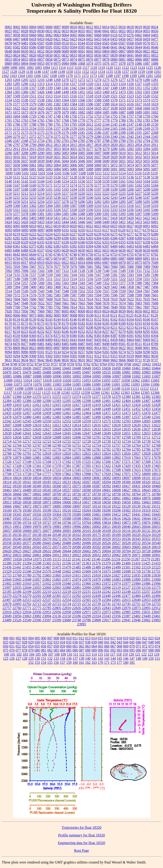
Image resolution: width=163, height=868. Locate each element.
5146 (57, 181)
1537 (33, 100)
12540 (146, 417)
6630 (81, 250)
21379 (106, 563)
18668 (17, 494)
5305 (57, 206)
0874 (73, 59)
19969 (27, 527)
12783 (116, 449)
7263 (65, 283)
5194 (73, 189)
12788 (7, 454)
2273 (41, 137)
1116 (78, 68)
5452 (130, 222)
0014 (106, 27)
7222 (122, 279)
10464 (156, 368)
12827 (136, 454)
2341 (122, 137)
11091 (116, 384)
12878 (7, 458)
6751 (98, 254)
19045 (116, 502)
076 (12, 650)
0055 (147, 31)
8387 (114, 336)
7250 (138, 279)
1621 (8, 108)
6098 (49, 230)
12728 (86, 441)
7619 (114, 299)
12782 (106, 449)
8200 (33, 328)
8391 (130, 336)
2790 (122, 141)
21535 (17, 571)
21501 (126, 567)
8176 (49, 324)
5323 (33, 210)
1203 (8, 80)
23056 (17, 616)
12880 (27, 458)
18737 (86, 494)
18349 (37, 486)
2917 (49, 149)
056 (44, 646)
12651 (126, 433)
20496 (86, 543)
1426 (41, 92)
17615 (136, 470)
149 (145, 658)
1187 (101, 76)
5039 (41, 161)
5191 (49, 189)
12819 (57, 454)
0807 (122, 51)
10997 (116, 376)
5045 (73, 161)
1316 (65, 84)
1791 (57, 124)
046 (138, 642)
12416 (67, 405)
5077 (155, 165)
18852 (106, 498)
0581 (8, 47)
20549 (17, 547)
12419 (96, 405)
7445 (114, 287)
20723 (136, 551)
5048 (98, 161)
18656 (7, 494)
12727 (77, 441)
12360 (95, 393)
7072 (41, 267)
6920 (49, 263)
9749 (14, 364)
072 (145, 646)
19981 (57, 527)
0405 (155, 35)
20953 (106, 555)
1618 (147, 104)
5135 (122, 177)
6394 (90, 246)
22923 (17, 612)
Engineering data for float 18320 (82, 843)
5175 (81, 185)
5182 (138, 185)
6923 (73, 263)
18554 (57, 490)
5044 (65, 161)
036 (75, 642)
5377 (16, 214)
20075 (37, 531)
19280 (96, 510)
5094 (138, 169)
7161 (65, 275)
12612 (57, 425)
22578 (96, 600)
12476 (146, 413)
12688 (57, 437)
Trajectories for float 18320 (81, 827)
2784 (73, 141)
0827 (25, 55)
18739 (96, 494)
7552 (81, 291)
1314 (49, 84)
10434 (7, 368)
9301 (41, 356)
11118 (17, 393)
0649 (16, 51)
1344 (81, 88)
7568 (155, 291)
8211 (114, 328)
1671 (8, 112)
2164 (106, 129)
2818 (98, 145)
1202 (158, 76)
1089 (6, 68)
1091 (22, 68)
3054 (65, 149)
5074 (130, 165)
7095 (17, 271)
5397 (138, 214)
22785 (47, 608)
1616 (130, 104)
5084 (57, 169)
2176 (49, 133)
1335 (16, 88)
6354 (114, 242)
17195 (77, 462)
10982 (136, 372)
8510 (130, 344)
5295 (147, 202)
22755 (156, 604)
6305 (106, 238)
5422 (147, 218)
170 (100, 663)
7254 (16, 283)
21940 (67, 584)
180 (126, 663)
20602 (116, 547)
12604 (136, 421)
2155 (41, 129)
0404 (147, 35)
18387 (96, 486)
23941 (126, 620)
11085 (77, 384)
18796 (17, 498)
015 (100, 638)
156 (56, 663)
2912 (8, 149)
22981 (116, 612)
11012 (18, 380)
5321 (16, 210)
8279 (122, 332)
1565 (73, 100)
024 (157, 638)
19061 (136, 502)
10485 (37, 372)
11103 (68, 389)
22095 (96, 588)
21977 (126, 584)
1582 (57, 104)
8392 (138, 336)
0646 (155, 47)
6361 (16, 246)
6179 (146, 230)
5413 (73, 218)
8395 (8, 340)
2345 (155, 137)
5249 (8, 202)
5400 (8, 218)
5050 (114, 161)
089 (94, 650)
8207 (81, 328)
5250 (16, 202)
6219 (16, 234)
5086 (73, 169)
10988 (37, 376)
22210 (47, 592)
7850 (122, 307)
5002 (57, 153)
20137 (27, 535)
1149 (62, 72)
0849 (138, 55)
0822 (155, 51)
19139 (136, 506)
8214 (138, 328)
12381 (136, 397)
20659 (77, 551)
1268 (57, 80)
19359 (47, 514)
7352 (106, 283)
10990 (57, 376)
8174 (33, 324)
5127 (65, 177)
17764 (37, 474)
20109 (107, 531)
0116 (114, 35)
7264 (73, 283)
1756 (122, 116)
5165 (155, 181)
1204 (16, 80)
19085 (57, 506)
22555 (77, 600)
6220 (25, 234)
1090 (14, 68)
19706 (17, 523)
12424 (136, 405)
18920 (17, 502)
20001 (86, 527)
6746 (57, 254)
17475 (17, 470)
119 (125, 654)
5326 (57, 210)
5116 (138, 173)
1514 (57, 96)
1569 (106, 100)
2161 (81, 129)
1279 (138, 80)
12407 (146, 401)
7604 (16, 299)
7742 (33, 307)
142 (100, 658)
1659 (122, 108)
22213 (57, 592)
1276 (114, 80)
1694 (16, 116)
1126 (157, 68)
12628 (57, 429)
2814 (65, 145)
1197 (117, 76)
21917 (37, 584)
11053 (86, 380)
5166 (8, 185)
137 (75, 658)
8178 (57, 324)
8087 (65, 315)
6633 (106, 250)
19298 (116, 510)
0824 (16, 55)
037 (81, 642)
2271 (25, 137)
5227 (138, 194)
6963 (98, 263)
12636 (136, 429)
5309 (90, 206)
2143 (98, 124)
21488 (86, 567)
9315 (114, 356)
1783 (147, 120)
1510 (25, 96)
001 (12, 638)
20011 (106, 527)
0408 (25, 39)
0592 (57, 47)
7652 (41, 303)
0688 (57, 51)
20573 (57, 547)
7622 (130, 299)
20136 (17, 535)
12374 (77, 397)
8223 (25, 332)
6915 (8, 263)
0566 (114, 43)
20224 (146, 535)
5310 (98, 206)
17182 (67, 462)
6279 (147, 234)
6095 (25, 230)
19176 (17, 510)
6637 (130, 250)
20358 (7, 543)
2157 (57, 129)
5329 (81, 210)
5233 (33, 198)
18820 (47, 498)
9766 (119, 364)
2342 (130, 137)
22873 (136, 608)
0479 (16, 43)
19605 (96, 519)
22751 (136, 604)
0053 (130, 31)
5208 (147, 189)
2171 (8, 133)
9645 (49, 360)
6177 (138, 230)
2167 (130, 129)
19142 (146, 506)
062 (81, 646)
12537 (136, 417)
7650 (33, 303)
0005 (41, 27)
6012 (49, 226)
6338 (65, 242)
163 (94, 663)
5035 (8, 161)
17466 (7, 470)
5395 (122, 214)
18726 (77, 494)
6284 (33, 238)
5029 (114, 157)
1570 (114, 100)
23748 (77, 620)
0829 (41, 55)
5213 (33, 194)
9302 (49, 356)
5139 (155, 177)
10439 (47, 368)
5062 (41, 165)
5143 (33, 181)
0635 (98, 47)
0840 (122, 55)
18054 (57, 478)
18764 (136, 494)
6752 (106, 254)
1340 (57, 88)
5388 (81, 214)
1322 (106, 84)
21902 (7, 584)
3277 (90, 149)
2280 (98, 137)
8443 (73, 340)
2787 (98, 141)
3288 (25, 153)
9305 (73, 356)
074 (157, 646)
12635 (126, 429)
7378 (130, 283)
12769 (7, 449)
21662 (67, 571)
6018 (57, 226)
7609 (49, 299)
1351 (138, 88)
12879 (17, 458)
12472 (116, 413)
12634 (116, 429)
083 (56, 650)
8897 (57, 348)
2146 (122, 124)
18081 (96, 478)
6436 (138, 246)
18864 (136, 498)
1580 (41, 104)
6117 (106, 230)
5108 (82, 173)
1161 (157, 72)
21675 (106, 571)
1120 (109, 68)
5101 (25, 173)
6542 (49, 250)
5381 (41, 214)
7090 (155, 267)
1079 (130, 64)
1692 (155, 112)
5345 (147, 210)
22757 (7, 608)
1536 (25, 100)
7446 (122, 287)
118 (119, 654)
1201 (149, 76)
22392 (77, 596)
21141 (76, 559)
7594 (98, 295)
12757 (116, 445)
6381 (41, 246)
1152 (85, 72)
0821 (147, 51)
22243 (116, 592)
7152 (146, 271)
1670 (155, 108)
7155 (16, 275)
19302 (126, 510)
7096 (25, 271)
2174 (33, 133)
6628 (65, 250)
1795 (73, 124)
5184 (155, 185)
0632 (90, 47)
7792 (57, 307)
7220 (106, 279)
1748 (57, 116)
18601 (106, 490)
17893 (77, 474)
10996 (107, 376)
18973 (47, 502)
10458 (116, 368)
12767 (146, 445)
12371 (47, 397)
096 (138, 650)
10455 (96, 368)
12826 (126, 454)
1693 (8, 116)
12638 (156, 429)
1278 (130, 80)
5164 (147, 181)
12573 (96, 421)
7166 (90, 275)
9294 (16, 356)
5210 (8, 194)
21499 (116, 567)
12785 (136, 449)
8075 (33, 315)
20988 (146, 555)
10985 (7, 376)
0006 (49, 27)
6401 (122, 246)
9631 (8, 360)
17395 (86, 466)
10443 (67, 368)
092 (113, 650)
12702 (106, 437)
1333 (155, 84)
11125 (46, 393)
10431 (147, 364)
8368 (25, 336)
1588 (106, 104)
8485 (65, 344)
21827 (116, 575)
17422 (106, 466)
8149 (81, 319)
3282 (130, 149)
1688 (130, 112)
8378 (65, 336)
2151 (8, 129)
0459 (147, 39)
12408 (156, 401)
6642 (16, 254)
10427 (137, 364)
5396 (130, 214)
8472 (155, 340)
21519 (146, 567)
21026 (17, 559)
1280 (147, 80)
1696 (25, 116)
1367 (33, 92)
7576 (33, 295)
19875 (136, 523)
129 (31, 658)
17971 (126, 474)
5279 (73, 202)
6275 (114, 234)
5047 (90, 161)
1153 (93, 72)
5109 (90, 173)
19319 (146, 510)
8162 (114, 319)
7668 (98, 303)
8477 (25, 344)
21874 (77, 579)
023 (151, 638)
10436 (27, 368)
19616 (116, 519)
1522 (122, 96)
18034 (37, 478)
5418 (114, 218)
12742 (7, 445)
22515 (27, 600)
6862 (33, 259)
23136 (57, 616)
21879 (96, 579)
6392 (73, 246)
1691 (147, 112)
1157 (125, 72)
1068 (81, 64)
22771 (27, 608)
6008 (25, 226)
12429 (7, 409)
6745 (49, 254)
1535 (16, 100)
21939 (57, 584)
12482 (47, 417)
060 (69, 646)
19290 (106, 510)
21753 (7, 575)
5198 (106, 189)
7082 (98, 267)
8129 (154, 315)
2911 (155, 145)
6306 (114, 238)
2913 (16, 149)
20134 (156, 531)
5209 (155, 189)
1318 (81, 84)
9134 (57, 352)
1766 (49, 120)
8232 (41, 332)
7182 (122, 275)
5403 (33, 218)
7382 (147, 283)
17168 (47, 462)
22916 (7, 612)
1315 (57, 84)
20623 (17, 551)
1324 (122, 84)
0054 (138, 31)
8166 (147, 319)
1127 (6, 72)
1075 (98, 64)
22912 (156, 608)
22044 (27, 588)
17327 (7, 466)
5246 (138, 198)
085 (69, 650)
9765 (111, 364)
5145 (49, 181)
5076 (147, 165)
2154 (33, 129)
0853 (8, 59)
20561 (27, 547)
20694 (106, 551)
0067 (90, 35)
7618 (106, 299)
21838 (146, 575)
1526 (147, 96)
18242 (77, 482)
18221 (57, 482)
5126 (57, 177)
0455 (114, 39)
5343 (138, 210)
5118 (146, 173)
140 (88, 658)
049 (157, 642)
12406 (136, 401)
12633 (106, 429)
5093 (130, 169)
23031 (146, 612)
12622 (156, 425)
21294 (27, 563)
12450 (116, 409)
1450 (73, 92)
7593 (90, 295)
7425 (90, 287)
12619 (126, 425)
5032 (138, 157)
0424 (81, 39)
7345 (90, 283)
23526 (17, 620)
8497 (98, 344)
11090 (106, 384)
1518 (90, 96)
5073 (122, 165)
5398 (147, 214)
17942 (116, 474)
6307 (122, 238)
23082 (37, 616)
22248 (126, 592)
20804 (156, 551)
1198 (125, 76)
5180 (122, 185)
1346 (98, 88)
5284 (114, 202)
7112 (65, 271)
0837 (106, 55)
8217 (8, 332)
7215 (81, 279)
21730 (146, 571)
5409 (41, 218)
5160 (114, 181)
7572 (16, 295)
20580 (77, 547)
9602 (147, 356)
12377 (96, 397)
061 (75, 646)
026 (12, 642)
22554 (67, 600)
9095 (16, 352)
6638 (138, 250)
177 (119, 663)
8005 (65, 311)
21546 (27, 571)
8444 (81, 340)
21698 (126, 571)
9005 (90, 348)
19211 (57, 510)
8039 (122, 311)
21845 (17, 579)
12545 (27, 421)
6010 (33, 226)
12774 (37, 449)
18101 (146, 478)
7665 (81, 303)
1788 (33, 124)
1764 (33, 120)
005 (37, 638)
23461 (156, 616)
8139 (33, 319)
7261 (49, 283)
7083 (106, 267)
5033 (147, 157)
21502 (136, 567)
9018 (114, 348)
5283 (106, 202)
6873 (49, 259)
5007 (98, 153)
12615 (86, 425)
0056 (155, 31)
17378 (57, 466)
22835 (96, 608)
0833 (73, 55)
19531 (37, 519)
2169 (147, 129)
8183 (90, 324)
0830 (49, 55)
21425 (146, 563)
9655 (81, 360)
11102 (58, 389)
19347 (27, 514)
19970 (37, 527)
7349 (98, 283)
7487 (147, 287)
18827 (77, 498)
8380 (73, 336)
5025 (81, 157)
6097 (41, 230)
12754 (96, 445)
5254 (41, 202)
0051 (114, 31)
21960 (86, 584)
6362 (25, 246)
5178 (106, 185)
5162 (130, 181)
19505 (17, 519)
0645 (147, 47)
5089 (98, 169)
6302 (81, 238)
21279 (146, 559)
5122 (25, 177)
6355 (122, 242)
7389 (8, 287)
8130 (8, 319)
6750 (90, 254)
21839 (156, 575)
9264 (98, 352)
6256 (106, 234)
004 (31, 638)
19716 (27, 523)
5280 (81, 202)
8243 (57, 332)
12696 (77, 437)
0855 (25, 59)
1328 (147, 84)
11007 (156, 376)
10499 (96, 372)
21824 (106, 575)
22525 (37, 600)
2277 (73, 137)
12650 (116, 433)
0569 (138, 43)
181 (132, 663)
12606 (156, 421)
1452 (90, 92)
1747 (49, 116)
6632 (98, 250)
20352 (146, 539)
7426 (98, 287)
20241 (7, 539)
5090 (106, 169)
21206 (106, 559)
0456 (122, 39)
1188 (109, 76)
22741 (106, 604)
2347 (16, 141)
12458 (37, 413)
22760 (17, 608)
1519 (98, 96)
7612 (73, 299)
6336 (49, 242)
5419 (122, 218)
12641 (27, 433)
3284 (147, 149)
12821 (77, 454)
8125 (130, 315)
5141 (16, 181)
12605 (146, 421)
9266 (114, 352)
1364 (8, 92)
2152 (16, 129)
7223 (130, 279)
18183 (47, 482)
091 (107, 650)
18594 (96, 490)
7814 (73, 307)
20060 (27, 531)
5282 (98, 202)
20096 (77, 531)
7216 (90, 279)
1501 (130, 92)
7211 (49, 279)
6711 (41, 254)
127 (18, 658)
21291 (17, 563)
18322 (7, 486)
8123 (122, 315)
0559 (90, 43)
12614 (77, 425)
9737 (155, 360)
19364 (57, 514)
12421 (116, 405)
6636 (122, 250)
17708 (7, 474)
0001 (8, 27)
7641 (155, 299)
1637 (106, 108)
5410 (49, 218)
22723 (57, 604)
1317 (73, 84)
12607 (7, 425)
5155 (73, 181)
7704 (25, 307)
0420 (49, 39)
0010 (73, 27)
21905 (17, 584)
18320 (146, 482)
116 (106, 654)
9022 (122, 348)
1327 (138, 84)
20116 (126, 531)
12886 (86, 458)
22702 (27, 604)
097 (145, 650)
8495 (90, 344)
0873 (65, 59)
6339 (73, 242)
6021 (81, 226)
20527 (116, 543)
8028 (114, 311)
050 (6, 646)
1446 (49, 92)
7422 (81, 287)
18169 (37, 482)
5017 (25, 157)
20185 (106, 535)
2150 (155, 124)
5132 (98, 177)
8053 (155, 311)
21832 (126, 575)
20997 (7, 559)
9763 (95, 364)
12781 (96, 449)
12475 (136, 413)
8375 (57, 336)
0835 (90, 55)
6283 (25, 238)
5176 (90, 185)
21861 (47, 579)
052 (18, 646)
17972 (136, 474)
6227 (73, 234)
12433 (37, 409)
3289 (33, 153)
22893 (146, 608)
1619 (155, 104)
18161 (27, 482)
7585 (57, 295)
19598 (77, 519)
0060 (33, 35)
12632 (96, 429)
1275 (106, 80)
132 (50, 658)
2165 (114, 129)
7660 (57, 303)
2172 (16, 133)
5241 (98, 198)
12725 (67, 441)
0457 (130, 39)
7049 (155, 263)
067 (113, 646)
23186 (77, 616)
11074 (28, 384)
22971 (86, 612)
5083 (49, 169)
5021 (57, 157)
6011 (41, 226)
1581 (49, 104)
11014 (28, 380)
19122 (116, 506)
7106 (49, 271)
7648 (25, 303)
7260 (41, 283)
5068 (90, 165)
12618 (116, 425)
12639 (7, 433)
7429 (106, 287)
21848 (27, 579)
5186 (8, 189)
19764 (86, 523)
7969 (41, 311)
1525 (138, 96)
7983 (49, 311)
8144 (57, 319)
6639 (147, 250)
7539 (33, 291)
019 (126, 638)
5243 (114, 198)
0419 (41, 39)
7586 (65, 295)
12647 (86, 433)
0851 (147, 55)
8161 (106, 319)
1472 (114, 92)
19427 (126, 514)
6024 (106, 226)
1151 (78, 72)
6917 (25, 263)
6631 (90, 250)
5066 (73, 165)
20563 (37, 547)
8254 (98, 332)
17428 (116, 466)
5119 (154, 173)
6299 (57, 238)
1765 (41, 120)
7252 (155, 279)
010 (69, 638)
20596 (106, 547)
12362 (115, 393)
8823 (33, 348)
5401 (16, 218)
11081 (47, 384)
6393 (81, 246)
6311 (155, 238)
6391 (65, 246)
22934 (27, 612)
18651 (156, 490)
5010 (122, 153)
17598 (116, 470)
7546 (49, 291)
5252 (33, 202)
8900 (81, 348)
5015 (8, 157)
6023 (98, 226)
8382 (90, 336)
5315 (122, 206)
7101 (33, 271)
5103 (42, 173)
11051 (77, 380)
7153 (154, 271)
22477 (126, 596)
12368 (17, 397)
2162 (90, 129)
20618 (146, 547)
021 (138, 638)
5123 (33, 177)
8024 (106, 311)
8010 (90, 311)
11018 (47, 380)
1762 (16, 120)
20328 (96, 539)
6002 (8, 226)
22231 (86, 592)
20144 (47, 535)
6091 (147, 226)
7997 (57, 311)
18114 (7, 482)
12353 (76, 393)
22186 (17, 592)
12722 (37, 441)
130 (37, 658)
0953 (41, 64)
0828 (33, 55)
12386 (27, 401)
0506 (33, 43)
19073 (37, 506)
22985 (126, 612)
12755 (106, 445)
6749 (81, 254)
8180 (73, 324)
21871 (67, 579)
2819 (106, 145)
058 (56, 646)
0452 (90, 39)
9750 (22, 364)
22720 (47, 604)
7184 (138, 275)
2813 (57, 145)
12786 (146, 449)
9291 (155, 352)
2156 (49, 129)
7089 (147, 267)
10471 (17, 372)
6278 (138, 234)
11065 (155, 380)
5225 (122, 194)
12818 (47, 454)
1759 (147, 116)
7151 (138, 271)
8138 (25, 319)
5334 (122, 210)
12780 (86, 449)
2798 (25, 145)
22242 (106, 592)
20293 (86, 539)
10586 (116, 372)
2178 (57, 133)
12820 (67, 454)
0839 (114, 55)
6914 (155, 259)
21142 (86, 559)
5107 (74, 173)
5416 (98, 218)
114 (94, 654)
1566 (81, 100)
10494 (67, 372)
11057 (116, 380)
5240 (90, 198)
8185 (106, 324)
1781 (130, 120)
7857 (130, 307)
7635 (147, 299)
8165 (138, 319)
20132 (146, 531)
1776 (90, 120)
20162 (77, 535)
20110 (116, 531)
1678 (57, 112)
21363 (86, 563)
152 (31, 663)
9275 (130, 352)
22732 (86, 604)
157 (63, 663)
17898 (86, 474)
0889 (8, 64)
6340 (81, 242)
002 (18, 638)
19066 (7, 506)
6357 (138, 242)
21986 (146, 584)
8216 (155, 328)
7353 (114, 283)
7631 (138, 299)
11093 (135, 384)
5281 (90, 202)
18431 (136, 486)
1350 (130, 88)
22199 (27, 592)
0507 (41, 43)
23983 (156, 620)
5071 (106, 165)
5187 (16, 189)
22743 (116, 604)
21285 (156, 559)
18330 (17, 486)
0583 (25, 47)
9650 (65, 360)
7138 (89, 271)
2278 (81, 137)
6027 (130, 226)
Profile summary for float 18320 (81, 835)
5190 (41, 189)
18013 (156, 474)
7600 (147, 295)
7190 (33, 279)
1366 (25, 92)
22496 (156, 596)
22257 (146, 592)
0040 (98, 31)
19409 (106, 514)
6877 (65, 259)
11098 (19, 389)
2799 (33, 145)
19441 (136, 514)
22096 (106, 588)
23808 (96, 620)
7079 (73, 267)
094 (126, 650)
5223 (106, 194)
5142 (25, 181)
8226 (33, 332)
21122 (66, 559)
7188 (16, 279)
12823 (96, 454)
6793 (8, 259)
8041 (130, 311)
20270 (47, 539)
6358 (147, 242)
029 (31, 642)
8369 (33, 336)
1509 (16, 96)
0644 (138, 47)
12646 (77, 433)
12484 (67, 417)
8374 (49, 336)
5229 (155, 194)
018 (119, 638)
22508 (17, 600)
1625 (41, 108)
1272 (81, 80)
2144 (106, 124)
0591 (49, 47)
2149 (147, 124)
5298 (155, 202)
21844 (7, 579)
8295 (147, 332)
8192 (130, 324)
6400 (114, 246)
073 (151, 646)
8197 (8, 328)
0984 (65, 64)
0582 (16, 47)
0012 (90, 27)
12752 (86, 445)
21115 (57, 559)
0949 (33, 64)
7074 (49, 267)
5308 (81, 206)
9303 (57, 356)
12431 (27, 409)
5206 (130, 189)
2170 (155, 129)
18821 (57, 498)
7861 (138, 307)
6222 (33, 234)
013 (88, 638)
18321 (156, 482)
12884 (67, 458)
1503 (147, 92)
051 (12, 646)
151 (157, 658)
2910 (147, 145)
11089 (96, 384)
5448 (98, 222)
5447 (90, 222)
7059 (16, 267)
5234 (41, 198)
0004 (33, 27)
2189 (122, 133)
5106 (66, 173)
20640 (57, 551)
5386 (73, 214)
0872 (57, 59)
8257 (106, 332)
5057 (8, 165)
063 (88, 646)
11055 (106, 380)
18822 (67, 498)
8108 (90, 315)
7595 (106, 295)
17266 (106, 462)
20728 (146, 551)
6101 (65, 230)
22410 (86, 596)
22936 (37, 612)
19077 (47, 506)
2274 (49, 137)
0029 (33, 31)
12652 (136, 433)
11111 (135, 389)
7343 (81, 283)
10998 (126, 376)
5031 (130, 157)
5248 (155, 198)
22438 (96, 596)
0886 (138, 59)
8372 (41, 336)
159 (69, 663)
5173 (65, 185)
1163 (13, 76)
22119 (116, 588)
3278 (98, 149)
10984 (156, 372)
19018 (96, 502)
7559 (122, 291)
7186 (155, 275)
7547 (57, 291)
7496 (155, 287)
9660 (106, 360)
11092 (126, 384)
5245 (130, 198)
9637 (33, 360)
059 (63, 646)
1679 (65, 112)
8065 (9, 315)
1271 (73, 80)
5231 (16, 198)
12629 (67, 429)
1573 (138, 100)
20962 (116, 555)
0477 (155, 39)
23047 (156, 612)
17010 (126, 458)
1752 (90, 116)
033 (56, 642)
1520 (106, 96)
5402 (25, 218)
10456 (106, 368)
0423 (73, 39)
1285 (16, 84)
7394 (16, 287)
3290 (41, 153)
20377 (27, 543)
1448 (57, 92)
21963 (96, 584)
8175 (41, 324)
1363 (155, 88)
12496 (116, 417)
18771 (146, 494)
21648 (57, 571)
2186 (98, 133)
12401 (106, 401)
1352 (147, 88)
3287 (16, 153)
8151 (90, 319)
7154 (8, 275)
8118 (106, 315)
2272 (33, 137)
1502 (138, 92)
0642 (122, 47)
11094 (145, 384)
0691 (81, 51)
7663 (73, 303)
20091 (67, 531)
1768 (65, 120)
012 (81, 638)
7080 (81, 267)
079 (31, 650)
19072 (27, 506)
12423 (126, 405)
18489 (27, 490)
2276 (65, 137)
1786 (16, 124)
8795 (8, 348)
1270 (65, 80)
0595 (81, 47)
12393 (57, 401)
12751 (77, 445)
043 (119, 642)
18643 (146, 490)
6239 (98, 234)
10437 (37, 368)
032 (50, 642)
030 (37, 642)
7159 (49, 275)
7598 (130, 295)
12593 (126, 421)
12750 (67, 445)
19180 (27, 510)
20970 (126, 555)
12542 (7, 421)
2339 (106, 137)
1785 (8, 124)
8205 (65, 328)
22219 (77, 592)
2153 (25, 129)
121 (138, 654)
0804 (106, 51)
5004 (73, 153)
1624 (33, 108)
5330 (90, 210)
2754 (41, 141)
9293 (8, 356)
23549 (27, 620)
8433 (57, 340)
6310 (147, 238)
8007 (73, 311)
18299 (116, 482)
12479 (17, 417)
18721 (67, 494)
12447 (86, 409)
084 (63, 650)
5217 (65, 194)
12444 (57, 409)
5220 (81, 194)
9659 (98, 360)
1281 (155, 80)
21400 (126, 563)
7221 (114, 279)
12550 (47, 421)
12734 (126, 441)
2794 (147, 141)
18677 (27, 494)
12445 (67, 409)
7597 (122, 295)
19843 (116, 523)
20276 (67, 539)
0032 (57, 31)
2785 (81, 141)
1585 (81, 104)
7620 (122, 299)
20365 (17, 543)
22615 (126, 600)
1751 (81, 116)
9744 (6, 364)
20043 (136, 527)
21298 (37, 563)
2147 (130, 124)
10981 (126, 372)
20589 (86, 547)
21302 (47, 563)
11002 (136, 376)
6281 (8, 238)
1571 (122, 100)
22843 (106, 608)
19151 (156, 506)
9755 (46, 364)
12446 (77, 409)
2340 (114, 137)
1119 (101, 68)
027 (18, 642)
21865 (57, 579)
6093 (9, 230)
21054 (27, 559)
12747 (37, 445)
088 (88, 650)
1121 (117, 68)
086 (75, 650)
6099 (57, 230)
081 (44, 650)
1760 (155, 116)
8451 (106, 340)
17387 (77, 466)
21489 (96, 567)
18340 (27, 486)
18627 (126, 490)
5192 (57, 189)
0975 (57, 64)
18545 (47, 490)
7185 (147, 275)
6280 (155, 234)
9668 (130, 360)
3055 (73, 149)
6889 (138, 259)
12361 (105, 393)
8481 (41, 344)
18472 (17, 490)
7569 (8, 295)
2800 (41, 145)
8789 (155, 344)
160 (75, 663)
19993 (67, 527)
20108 (97, 531)
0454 (106, 39)
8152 (98, 319)
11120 (27, 393)
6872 (41, 259)
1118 (94, 68)
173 (113, 663)
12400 (96, 401)
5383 (49, 214)
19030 (106, 502)
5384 (57, 214)
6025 (114, 226)
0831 (57, 55)
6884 (106, 259)
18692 (37, 494)
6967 (106, 263)
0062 (49, 35)
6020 (73, 226)
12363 (125, 393)
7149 (122, 271)
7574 (25, 295)
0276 (130, 35)
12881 (37, 458)
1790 (49, 124)
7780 (41, 307)
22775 (37, 608)
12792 (37, 454)
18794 (7, 498)
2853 (130, 145)
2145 (114, 124)
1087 (147, 64)
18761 (126, 494)
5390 (98, 214)
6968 (114, 263)
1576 (8, 104)
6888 (130, 259)
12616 (96, 425)
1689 (138, 112)
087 (81, 650)
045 (132, 642)
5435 (57, 222)
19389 (77, 514)
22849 (116, 608)
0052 (122, 31)
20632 (47, 551)
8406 (33, 340)
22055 (37, 588)
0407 (16, 39)
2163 (98, 129)
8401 (25, 340)
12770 (17, 449)
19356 (37, 514)
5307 (73, 206)
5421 (138, 218)
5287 (130, 202)
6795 (25, 259)
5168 (25, 185)
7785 (49, 307)
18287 (96, 482)
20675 (96, 551)
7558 (114, 291)
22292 (37, 596)
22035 (17, 588)
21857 (37, 579)
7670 (106, 303)
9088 (138, 348)
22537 (47, 600)
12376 (86, 397)
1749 (65, 116)
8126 (138, 315)
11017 (37, 380)
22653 (146, 600)
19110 (97, 506)
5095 (147, 169)
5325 (49, 210)
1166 (37, 76)
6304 (98, 238)
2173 (25, 133)
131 (44, 658)
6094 (17, 230)
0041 (106, 31)
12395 (67, 401)
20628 (37, 551)
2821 (122, 145)
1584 (73, 104)
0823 (8, 55)
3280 (114, 149)
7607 (41, 299)
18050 (47, 478)
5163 (138, 181)
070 (132, 646)
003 (25, 638)
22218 (67, 592)
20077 (47, 531)
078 (25, 650)
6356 (130, 242)
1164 (21, 76)
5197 (98, 189)
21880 (106, 579)
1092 (30, 68)
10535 (106, 372)
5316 (130, 206)
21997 (7, 588)
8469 (147, 340)
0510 (65, 43)
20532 (136, 543)
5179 (114, 185)
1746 (41, 116)
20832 (7, 555)
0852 (155, 55)
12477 (156, 413)
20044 (146, 527)
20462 (57, 543)
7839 (98, 307)
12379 (116, 397)
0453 (98, 39)
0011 (81, 27)
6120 (122, 230)
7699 (8, 307)
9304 (65, 356)
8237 (49, 332)
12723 (47, 441)
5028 (106, 157)
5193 (65, 189)
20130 (136, 531)
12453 (146, 409)
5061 (33, 165)
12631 (86, 429)
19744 (57, 523)
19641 (136, 519)
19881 (156, 523)
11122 (36, 393)
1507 (8, 96)
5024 (73, 157)
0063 (57, 35)
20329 (106, 539)
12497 (126, 417)
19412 (116, 514)
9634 (25, 360)
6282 (16, 238)
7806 (65, 307)
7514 (8, 291)
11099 (29, 389)
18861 (116, 498)
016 (107, 638)
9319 (130, 356)
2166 (122, 129)
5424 (8, 222)
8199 (25, 328)
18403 (116, 486)
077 (18, 650)
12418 (86, 405)
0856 (33, 59)
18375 (77, 486)
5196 (90, 189)
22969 (77, 612)
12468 (96, 413)
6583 (57, 250)
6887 (122, 259)
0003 (25, 27)
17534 (67, 470)
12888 (96, 458)
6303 (90, 238)
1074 (90, 64)
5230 (8, 198)
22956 (57, 612)
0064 (65, 35)
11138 (56, 393)
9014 (98, 348)
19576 (47, 519)
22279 (27, 596)
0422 (65, 39)
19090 (67, 506)
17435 (136, 466)
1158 (133, 72)
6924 (81, 263)
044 (126, 642)
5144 (41, 181)
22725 (77, 604)
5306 (65, 206)
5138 (147, 177)
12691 (67, 437)
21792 (37, 575)
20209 (126, 535)
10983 (146, 372)
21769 (17, 575)
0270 (122, 35)
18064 (67, 478)
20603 (126, 547)
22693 (17, 604)
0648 (8, 51)
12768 (156, 445)
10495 (77, 372)
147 (132, 658)
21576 (47, 571)
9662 (114, 360)
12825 (116, 454)
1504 (155, 92)
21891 (146, 579)
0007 (57, 27)
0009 (65, 27)
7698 (155, 303)
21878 (86, 579)
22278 (17, 596)
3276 (81, 149)
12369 (27, 397)
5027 (98, 157)
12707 (116, 437)
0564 (98, 43)
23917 (106, 620)
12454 (156, 409)
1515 (65, 96)
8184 (98, 324)
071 (138, 646)
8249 (73, 332)
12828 (146, 454)
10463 (146, 368)
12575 (106, 421)
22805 (57, 608)
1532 (155, 96)
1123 (133, 68)
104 (32, 654)
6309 (138, 238)
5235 (49, 198)
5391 (106, 214)
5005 (81, 153)
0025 (8, 31)
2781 (49, 141)
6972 (130, 263)
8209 (98, 328)
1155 (109, 72)
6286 (49, 238)
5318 (147, 206)
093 (119, 650)
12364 (135, 393)
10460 (126, 368)
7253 (8, 283)
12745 (27, 445)
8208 (90, 328)
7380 (138, 283)
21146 (96, 559)
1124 (141, 68)
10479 (27, 372)
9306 (81, 356)
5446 (81, 222)
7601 (155, 295)
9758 (63, 364)
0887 (147, 59)
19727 (47, 523)
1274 (98, 80)
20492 (77, 543)
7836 (90, 307)
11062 (135, 380)
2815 (73, 145)
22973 (106, 612)
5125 (49, 177)
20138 (37, 535)
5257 (57, 202)
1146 (38, 72)
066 (107, 646)
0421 (57, 39)
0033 (65, 31)
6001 (155, 222)
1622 (16, 108)
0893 (16, 64)
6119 (114, 230)
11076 (37, 384)
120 (131, 654)
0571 (155, 43)
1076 (106, 64)
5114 (122, 173)
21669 (86, 571)
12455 (7, 413)
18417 (126, 486)
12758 (126, 445)
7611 (65, 299)
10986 (17, 376)
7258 (33, 283)
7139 (98, 271)
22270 (7, 596)
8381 (81, 336)
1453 (98, 92)
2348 (25, 141)
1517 (81, 96)
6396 (98, 246)
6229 (90, 234)
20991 (156, 555)
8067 (25, 315)
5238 (73, 198)
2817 (90, 145)
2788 (106, 141)
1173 (93, 76)
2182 (90, 133)
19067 (17, 506)
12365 (145, 393)
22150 (136, 588)
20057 (7, 531)
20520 (96, 543)
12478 (7, 417)
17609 (126, 470)
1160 (149, 72)
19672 (156, 519)
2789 (114, 141)
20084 (57, 531)
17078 (156, 458)
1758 (138, 116)
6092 (155, 226)
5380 (33, 214)
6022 (90, 226)
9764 (103, 364)
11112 (144, 389)
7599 (138, 295)
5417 (106, 218)
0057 (8, 35)
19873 (126, 523)
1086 (138, 64)
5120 (8, 177)
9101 (41, 352)
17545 (77, 470)
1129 (22, 72)
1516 (73, 96)
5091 (114, 169)
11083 (57, 384)
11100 (38, 389)
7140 (106, 271)
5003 (65, 153)
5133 (106, 177)
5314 (114, 206)
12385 (17, 401)
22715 (37, 604)
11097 (9, 389)
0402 (138, 35)
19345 (17, 514)
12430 (17, 409)
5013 (147, 153)
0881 (122, 59)
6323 (8, 242)
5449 (106, 222)
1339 (49, 88)
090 (100, 650)
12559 (86, 421)
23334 (96, 616)
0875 (81, 59)
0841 (130, 55)
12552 (67, 421)
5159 (106, 181)
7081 (90, 267)
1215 (33, 80)
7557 (106, 291)
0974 (49, 64)
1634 (90, 108)
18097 (126, 478)
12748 (47, 445)
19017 (86, 502)
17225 (86, 462)
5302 (33, 206)
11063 (145, 380)
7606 (33, 299)
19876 (146, 523)
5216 (57, 194)
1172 (85, 76)
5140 (8, 181)
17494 (37, 470)
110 (69, 654)
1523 (130, 96)
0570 (147, 43)
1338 (41, 88)
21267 (136, 559)
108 (57, 654)
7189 (25, 279)
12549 (37, 421)
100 (6, 654)
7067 (33, 267)
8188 (114, 324)
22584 (106, 600)
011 (75, 638)
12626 (37, 429)
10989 (47, 376)
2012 (90, 124)
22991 (136, 612)
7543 (41, 291)
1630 (57, 108)
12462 (77, 413)
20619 (156, 547)
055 (37, 646)
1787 (25, 124)
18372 (67, 486)
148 (138, 658)
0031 (49, 31)
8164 (130, 319)
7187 (8, 279)
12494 (106, 417)
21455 (27, 567)
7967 (33, 311)
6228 (81, 234)
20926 (86, 555)
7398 (25, 287)
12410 (17, 405)
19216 (67, 510)
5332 (106, 210)
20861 (37, 555)
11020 (67, 380)
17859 (57, 474)
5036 (16, 161)
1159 (141, 72)
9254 (65, 352)
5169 (33, 185)
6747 (65, 254)
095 (132, 650)
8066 (17, 315)
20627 (27, 551)
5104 (50, 173)
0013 (98, 27)
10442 (57, 368)
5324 (41, 210)
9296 (25, 356)
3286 (8, 153)
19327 (156, 510)
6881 (81, 259)
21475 (57, 567)
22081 (77, 588)
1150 (69, 72)
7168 (106, 275)
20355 (156, 539)
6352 (98, 242)
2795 (155, 141)
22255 (136, 592)
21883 (116, 579)
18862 (126, 498)
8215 (147, 328)
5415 (90, 218)
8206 (73, 328)
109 (63, 654)
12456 (17, 413)
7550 (73, 291)
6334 (33, 242)
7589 (81, 295)
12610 (37, 425)
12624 (17, 429)
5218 (73, 194)
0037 (90, 31)
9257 (81, 352)
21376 (96, 563)
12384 (7, 401)
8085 (57, 315)
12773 (27, 449)
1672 (16, 112)
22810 (67, 608)
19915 (7, 527)
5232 (25, 198)
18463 (7, 490)
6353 (106, 242)
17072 (146, 458)
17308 (146, 462)
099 (157, 650)
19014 (77, 502)
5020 (49, 157)
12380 (126, 397)
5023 (65, 157)
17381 (67, 466)
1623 (25, 108)
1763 (25, 120)
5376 (8, 214)
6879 (73, 259)
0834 (81, 55)
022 (145, 638)
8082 (49, 315)
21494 (106, 567)
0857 (41, 59)
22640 (136, 600)
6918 (33, 263)
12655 (7, 437)
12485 (77, 417)
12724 (57, 441)
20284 (77, 539)
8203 (49, 328)
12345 (66, 393)
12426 (146, 405)
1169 (61, 76)
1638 (114, 108)
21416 (136, 563)
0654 (49, 51)
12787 (156, 449)
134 (63, 658)
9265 (106, 352)
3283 (138, 149)
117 (113, 654)
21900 (156, 579)
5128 (73, 177)
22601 (116, 600)
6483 (147, 246)
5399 (155, 214)
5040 (49, 161)
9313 (106, 356)
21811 (76, 575)
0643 (130, 47)
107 (51, 654)
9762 (87, 364)
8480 (33, 344)
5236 (57, 198)
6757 (147, 254)
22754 (146, 604)
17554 (96, 470)
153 (37, 663)
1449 (65, 92)
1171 (77, 76)
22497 (7, 600)
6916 (16, 263)
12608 (17, 425)
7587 (73, 295)
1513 (49, 96)
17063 (136, 458)
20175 (96, 535)
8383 (98, 336)
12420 (106, 405)
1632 (73, 108)
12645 (67, 433)
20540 (156, 543)
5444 (65, 222)
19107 (87, 506)
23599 (57, 620)
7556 (98, 291)
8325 (8, 336)
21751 (156, 571)
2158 (65, 129)
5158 (98, 181)
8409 (49, 340)
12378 (106, 397)
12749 (57, 445)
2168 (138, 129)
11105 (87, 389)
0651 (33, 51)
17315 (156, 462)
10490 (57, 372)
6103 (82, 230)
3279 (106, 149)
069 (126, 646)
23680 (67, 620)
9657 (90, 360)
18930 (27, 502)
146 (126, 658)
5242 (106, 198)
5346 (155, 210)
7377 (122, 283)
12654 (156, 433)
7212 (57, 279)
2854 (138, 145)
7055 (8, 267)
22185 (7, 592)
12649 (106, 433)
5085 (65, 169)
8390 (122, 336)
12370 (37, 397)
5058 (16, 165)
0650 (25, 51)
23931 (116, 620)
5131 (90, 177)
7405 (49, 287)
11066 (8, 384)
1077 (114, 64)
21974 (116, 584)
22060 (47, 588)
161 (81, 663)
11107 (106, 389)
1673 (25, 112)
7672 (114, 303)
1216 (41, 80)
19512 (27, 519)
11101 (48, 389)
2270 (16, 137)
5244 (122, 198)
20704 (126, 551)
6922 (65, 263)
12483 (57, 417)
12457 (27, 413)
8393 (147, 336)
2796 (8, 145)
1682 (81, 112)
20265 (37, 539)
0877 (98, 59)
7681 (130, 303)
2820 (114, 145)
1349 (122, 88)
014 (94, 638)
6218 (8, 234)
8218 (16, 332)
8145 (65, 319)
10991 (67, 376)
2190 (130, 133)
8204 (57, 328)
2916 (41, 149)
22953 (47, 612)
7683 (138, 303)
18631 (136, 490)
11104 (77, 389)
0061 (41, 35)
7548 (65, 291)
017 (113, 638)
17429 (126, 466)
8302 (155, 332)
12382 (146, 397)
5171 (49, 185)
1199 (133, 76)
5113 (114, 173)
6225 (57, 234)
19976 (47, 527)
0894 (25, 64)
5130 (81, 177)
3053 (57, 149)
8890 (41, 348)
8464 (130, 340)
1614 (114, 104)
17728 (27, 474)
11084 (67, 384)
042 (113, 642)
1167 (45, 76)
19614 (106, 519)
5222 (98, 194)
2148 (138, 124)
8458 (114, 340)
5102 (33, 173)
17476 (27, 470)
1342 (73, 88)
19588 (67, 519)
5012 (138, 153)
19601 (86, 519)
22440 (106, 596)
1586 (90, 104)
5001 (49, 153)
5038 (33, 161)
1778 (106, 120)
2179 (65, 133)
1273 (90, 80)
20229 (156, 535)
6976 (147, 263)
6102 (74, 230)
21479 (67, 567)
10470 (7, 372)
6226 (65, 234)
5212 (25, 194)
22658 (156, 600)
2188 (114, 133)
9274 (122, 352)
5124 (41, 177)
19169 (7, 510)
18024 (17, 478)
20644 (67, 551)
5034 (155, 157)
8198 (16, 328)
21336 (67, 563)
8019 (98, 311)
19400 (86, 514)
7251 (147, 279)
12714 (7, 441)
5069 (98, 165)
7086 (130, 267)
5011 (130, 153)
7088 (138, 267)
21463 (37, 567)
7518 (16, 291)
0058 (16, 35)
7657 (49, 303)
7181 (114, 275)
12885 (77, 458)
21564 (37, 571)
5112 (106, 173)
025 (6, 642)
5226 (130, 194)
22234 (96, 592)
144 (113, 658)
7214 (73, 279)
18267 (86, 482)
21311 (57, 563)
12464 (86, 413)
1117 (86, 68)
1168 (53, 76)
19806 (96, 523)
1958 (81, 124)
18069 (86, 478)
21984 (136, 584)
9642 (41, 360)
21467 (47, 567)
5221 (90, 194)
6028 (138, 226)
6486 (16, 250)
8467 (138, 340)
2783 (65, 141)
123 (150, 654)
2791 (130, 141)
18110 (156, 478)
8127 (146, 315)
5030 (122, 157)
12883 (57, 458)
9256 (73, 352)
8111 (98, 315)
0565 (106, 43)
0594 (73, 47)
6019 (65, 226)
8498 (106, 344)
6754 (122, 254)
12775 (47, 449)
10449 (86, 368)
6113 (90, 230)
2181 (81, 133)
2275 (57, 137)
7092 (9, 271)
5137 (138, 177)
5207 (138, 189)
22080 (67, 588)
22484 (136, 596)
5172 (57, 185)
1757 (130, 116)
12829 (156, 454)
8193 (138, 324)
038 (88, 642)
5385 (65, 214)
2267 (147, 133)
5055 (147, 161)
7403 (41, 287)
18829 (86, 498)
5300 (16, 206)
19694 (7, 523)
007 (50, 638)
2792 (138, 141)
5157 (90, 181)
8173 (25, 324)
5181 (130, 185)
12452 (136, 409)
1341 (65, 88)
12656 (17, 437)
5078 (8, 169)
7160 (57, 275)
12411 (27, 405)
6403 (130, 246)
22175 (156, 588)
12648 (96, 433)
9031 (130, 348)
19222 (77, 510)
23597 (47, 620)
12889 (106, 458)
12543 (17, 421)
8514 (147, 344)
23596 (37, 620)
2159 (73, 129)
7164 (73, 275)
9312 (98, 356)
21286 (7, 563)
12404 (126, 401)
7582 (49, 295)
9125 (49, 352)
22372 (67, 596)
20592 (96, 547)
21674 (96, 571)
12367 (7, 397)
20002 (96, 527)
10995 (97, 376)
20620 (7, 551)
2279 (90, 137)
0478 (8, 43)
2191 (138, 133)
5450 (114, 222)
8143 (49, 319)
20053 (156, 527)
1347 (106, 88)
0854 (16, 59)
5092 (122, 169)
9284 (138, 352)
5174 (73, 185)
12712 (156, 437)
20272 (57, 539)
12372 (57, 397)
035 (69, 642)
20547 (7, 547)
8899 (73, 348)
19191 (37, 510)
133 (56, 658)
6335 (41, 242)
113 (88, 654)
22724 (67, 604)
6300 (65, 238)
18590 (86, 490)
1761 (8, 120)
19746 (67, 523)
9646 (57, 360)
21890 (136, 579)
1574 (147, 100)
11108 (116, 389)
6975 (138, 263)
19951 (17, 527)
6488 (25, 250)
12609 (27, 425)
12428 (156, 405)
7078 (65, 267)
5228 (147, 194)
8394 (155, 336)
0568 (130, 43)
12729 (96, 441)
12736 (136, 441)
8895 (49, 348)
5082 (41, 169)
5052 (130, 161)
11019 (57, 380)
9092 (155, 348)
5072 (114, 165)
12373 (67, 397)
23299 (86, 616)
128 (25, 658)
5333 (114, 210)
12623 (7, 429)
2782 (57, 141)
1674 (33, 112)
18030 (27, 478)
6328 (16, 242)
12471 (106, 413)
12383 (156, 397)
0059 (25, 35)
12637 (146, 429)
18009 (146, 474)
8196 (155, 324)
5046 (81, 161)
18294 (106, 482)
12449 (106, 409)
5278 (65, 202)
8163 (122, 319)
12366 (155, 393)
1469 (106, 92)
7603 (8, 299)
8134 (16, 319)
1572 (130, 100)
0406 (8, 39)
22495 (146, 596)
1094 (46, 68)
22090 (86, 588)
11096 (155, 384)
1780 (122, 120)
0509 (57, 43)
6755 (130, 254)
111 (76, 654)
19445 (156, 514)
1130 (29, 72)
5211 (16, 194)
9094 (8, 352)
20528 (126, 543)
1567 (90, 100)
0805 (114, 51)
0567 (122, 43)
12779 (77, 449)
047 (145, 642)
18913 (7, 502)
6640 (155, 250)
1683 (90, 112)
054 (31, 646)
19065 (156, 502)
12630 (77, 429)
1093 (38, 68)
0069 (106, 35)
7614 (90, 299)
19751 (77, 523)
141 (94, 658)
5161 (122, 181)
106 (44, 654)
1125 (149, 68)
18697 (47, 494)
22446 (116, 596)
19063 (146, 502)
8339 (16, 336)
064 (94, 646)
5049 (106, 161)
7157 (33, 275)
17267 (116, 462)
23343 (106, 616)
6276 (122, 234)
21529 (7, 571)
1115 (70, 68)
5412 (65, 218)
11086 (86, 384)
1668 (138, 108)
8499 (114, 344)
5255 (49, 202)
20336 (126, 539)
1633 (81, 108)
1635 (98, 108)
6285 (41, 238)
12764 (136, 445)
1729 (33, 116)
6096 (33, 230)
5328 (73, 210)
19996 (77, 527)
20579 (67, 547)
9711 (138, 360)
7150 (130, 271)
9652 (73, 360)
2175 (41, 133)
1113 (54, 68)
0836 (98, 55)
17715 (17, 474)
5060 (25, 165)
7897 (147, 307)
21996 (156, 584)
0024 (155, 27)
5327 (65, 210)
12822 (86, 454)
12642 (37, 433)
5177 (98, 185)
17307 (136, 462)
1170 (69, 76)
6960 (90, 263)
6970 (122, 263)
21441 (17, 567)
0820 (138, 51)
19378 (67, 514)
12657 (27, 437)
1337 (33, 88)
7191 (41, 279)
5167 (16, 185)
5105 (58, 173)
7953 (16, 311)
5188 (25, 189)
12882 (47, 458)
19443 (146, 514)
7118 (73, 271)
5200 (122, 189)
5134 (114, 177)
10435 (17, 368)
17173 (57, 462)
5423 (155, 218)
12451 (126, 409)
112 (82, 654)
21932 (47, 584)
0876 (90, 59)
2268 (155, 133)
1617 (138, 104)
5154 (65, 181)
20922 (77, 555)
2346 (8, 141)
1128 (13, 72)
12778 (67, 449)
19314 (136, 510)
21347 (77, 563)
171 (107, 663)
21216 (116, 559)
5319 (155, 206)
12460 (57, 413)
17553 (86, 470)
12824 (106, 454)
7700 (16, 307)
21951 (77, 584)
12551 (57, 421)
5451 (122, 222)
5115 (130, 173)
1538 (41, 100)
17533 (57, 470)
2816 (81, 145)
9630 (155, 356)
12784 (126, 449)
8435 (65, 340)
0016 (122, 27)
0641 (114, 47)
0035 (81, 31)
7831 (81, 307)
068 (119, 646)
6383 (57, 246)
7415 (73, 287)
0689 (65, 51)
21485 (77, 567)
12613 (67, 425)
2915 (33, 149)
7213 (65, 279)
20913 (67, 555)
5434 (49, 222)
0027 (16, 31)
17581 (106, 470)
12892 (116, 458)
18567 (77, 490)
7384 (155, 283)
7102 (41, 271)
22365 (57, 596)
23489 (7, 620)
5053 (138, 161)
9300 (33, 356)
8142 (41, 319)
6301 (73, 238)
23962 (146, 620)
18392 (106, 486)
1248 (49, 80)
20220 (136, 535)
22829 (86, 608)
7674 (122, 303)
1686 (114, 112)
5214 (41, 194)
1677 (49, 112)
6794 (16, 259)
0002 (16, 27)
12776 (57, 449)
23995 (81, 624)
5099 (9, 173)
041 (107, 642)
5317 (138, 206)
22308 (47, 596)
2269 (8, 137)
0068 (98, 35)
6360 (8, 246)
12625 (27, 429)
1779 (114, 120)
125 (6, 658)
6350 (90, 242)
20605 (136, 547)
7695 (147, 303)
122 (144, 654)
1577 (16, 104)
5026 (90, 157)
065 (100, 646)
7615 (98, 299)
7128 (81, 271)
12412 (37, 405)
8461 (122, 340)
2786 (90, 141)
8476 (16, 344)
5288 (138, 202)
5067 (81, 165)
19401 (96, 514)
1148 (53, 72)
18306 (126, 482)
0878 (106, 59)
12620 (136, 425)
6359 (155, 242)
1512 (41, 96)
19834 (106, 523)
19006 (67, 502)
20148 (57, 535)
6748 (73, 254)
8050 (138, 311)
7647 (16, 303)
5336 (130, 210)
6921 (57, 263)
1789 (41, 124)
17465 (156, 466)
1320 (90, 84)
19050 (126, 502)
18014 (7, 478)
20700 (116, 551)
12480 (27, 417)
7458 (130, 287)
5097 (155, 169)
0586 (33, 47)
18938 (37, 502)
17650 (146, 470)
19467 (7, 519)
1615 (122, 104)
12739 (146, 441)
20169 (86, 535)
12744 (17, 445)
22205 (37, 592)
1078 (122, 64)
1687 (122, 112)
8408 (41, 340)
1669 (147, 108)
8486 (73, 344)
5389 (90, 214)
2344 (147, 137)
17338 (27, 466)
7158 (41, 275)
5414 (81, 218)
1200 (141, 76)
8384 (106, 336)
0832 (65, 55)
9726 (147, 360)
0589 (41, 47)
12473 (126, 413)
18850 (96, 498)
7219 (98, 279)
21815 (86, 575)
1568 (98, 100)
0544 (81, 43)
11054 (96, 380)
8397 (16, 340)
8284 (138, 332)
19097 (77, 506)
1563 (57, 100)
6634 (114, 250)
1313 (41, 84)
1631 (65, 108)
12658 (37, 437)
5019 (41, 157)
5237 (65, 198)
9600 (138, 356)
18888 (156, 498)
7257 (25, 283)
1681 (73, 112)
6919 (41, 263)
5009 (114, 153)
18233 (67, 482)
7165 (81, 275)
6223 (41, 234)
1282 (8, 84)
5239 (81, 198)
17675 (156, 470)
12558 (77, 421)
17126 (7, 462)
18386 (86, 486)
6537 (41, 250)
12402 (116, 401)
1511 (33, 96)
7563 (130, 291)
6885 (114, 259)
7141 (114, 271)
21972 (106, 584)
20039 (116, 527)
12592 (116, 421)
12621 (146, 425)
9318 (122, 356)
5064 (57, 165)
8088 (74, 315)
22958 (67, 612)
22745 (126, 604)
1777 (98, 120)
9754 (38, 364)
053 (25, 646)
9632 (16, 360)
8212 (122, 328)
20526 (106, 543)
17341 (37, 466)
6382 (49, 246)
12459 (47, 413)
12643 (47, 433)
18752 (106, 494)
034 (63, 642)
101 (13, 654)
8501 (122, 344)
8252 (81, 332)
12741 (156, 441)
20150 (67, 535)
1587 (98, 104)
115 (100, 654)
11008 (8, 380)
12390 (47, 401)
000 (6, 638)
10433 (156, 364)
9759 (71, 364)
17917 (96, 474)
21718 (136, 571)
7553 (90, 291)
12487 (86, 417)
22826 (77, 608)
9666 (122, 360)
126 (12, 658)
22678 (7, 604)
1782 (138, 120)
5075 (138, 165)
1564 (65, 100)
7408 (57, 287)
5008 (106, 153)
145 (119, 658)
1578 (25, 104)
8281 (130, 332)
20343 (136, 539)
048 (151, 642)
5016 (16, 157)
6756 (138, 254)
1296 (25, 84)
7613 (81, 299)
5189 (33, 189)
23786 (86, 620)
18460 (156, 486)
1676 (41, 112)
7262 (57, 283)
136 (69, 658)
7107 (57, 271)
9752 (30, 364)
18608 (116, 490)
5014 (155, 153)
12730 (106, 441)
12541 (156, 417)
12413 (47, 405)
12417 (77, 405)
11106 (97, 389)
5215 (49, 194)
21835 (136, 575)
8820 (25, 348)
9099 (33, 352)
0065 (73, 35)
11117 (8, 393)
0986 (73, 64)
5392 (114, 214)
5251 (25, 202)
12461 (67, 413)
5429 (33, 222)
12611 (47, 425)
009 (63, 638)
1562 (49, 100)
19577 (57, 519)
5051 (122, 161)
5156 (81, 181)
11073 (18, 384)
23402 (136, 616)
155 (50, 663)
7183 (130, 275)
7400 (33, 287)
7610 (57, 299)
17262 (96, 462)
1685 (106, 112)
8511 (138, 344)
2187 (106, 133)
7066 (25, 267)
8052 (147, 311)
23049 (7, 616)
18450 (146, 486)
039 (94, 642)
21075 (37, 559)
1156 (118, 72)
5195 (81, 189)
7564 (138, 291)
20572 (47, 547)
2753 (33, 141)
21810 (67, 575)
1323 (114, 84)
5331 (98, 210)
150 (151, 658)
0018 (130, 27)
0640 (106, 47)
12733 (116, 441)
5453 (138, 222)
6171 (130, 230)
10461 (136, 368)
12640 (17, 433)
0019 (138, 27)
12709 (136, 437)
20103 (87, 531)
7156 (25, 275)
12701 (96, 437)
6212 (154, 230)
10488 (47, 372)
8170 (8, 324)
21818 (96, 575)
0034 (73, 31)
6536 (33, 250)
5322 (25, 210)
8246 (65, 332)
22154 (146, 588)
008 (56, 638)
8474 (8, 344)
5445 (73, 222)
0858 (49, 59)
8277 (114, 332)
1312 (33, 84)
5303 (41, 206)
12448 (96, 409)
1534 (8, 100)
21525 (156, 567)
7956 (25, 311)
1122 (125, 68)
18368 (57, 486)
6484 (155, 246)
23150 (67, 616)
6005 (16, 226)
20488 (67, 543)
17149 (27, 462)
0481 (25, 43)
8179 (65, 324)
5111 (98, 173)
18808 (27, 498)
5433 (41, 222)
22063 (57, 588)
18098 (136, 478)
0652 (41, 51)
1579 (33, 104)
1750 (73, 116)
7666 (90, 303)
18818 (37, 498)
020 (132, 638)
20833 (17, 555)
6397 (106, 246)
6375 (33, 246)
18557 (67, 490)
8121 (114, 315)
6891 (147, 259)
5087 (81, 169)
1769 (73, 120)
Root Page (81, 851)
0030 (41, 31)
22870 (126, 608)
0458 (138, 39)
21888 (126, 579)
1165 (29, 76)
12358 (86, 393)
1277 (122, 80)
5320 (8, 210)
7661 (65, 303)
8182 (81, 324)
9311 (90, 356)
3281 (122, 149)
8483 (57, 344)
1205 (25, 80)
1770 (81, 120)
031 (44, 642)
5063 (49, 165)
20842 (27, 555)
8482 (49, 344)
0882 (130, 59)
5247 (147, 198)
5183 (147, 185)
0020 (147, 27)
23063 (27, 616)
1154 (101, 72)
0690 (73, 51)
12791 (27, 454)
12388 (37, 401)
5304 (49, 206)
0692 (90, 51)
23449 (146, 616)
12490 (96, 417)
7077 (57, 267)
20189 (116, 535)
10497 (86, 372)
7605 (25, 299)
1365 (16, 92)
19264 (86, 510)
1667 (130, 108)
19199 (47, 510)
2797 (16, 145)
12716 (17, 441)
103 (25, 654)
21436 (7, 567)
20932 (96, 555)
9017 (106, 348)
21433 (156, 563)
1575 (155, 100)
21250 (126, 559)
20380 (37, 543)
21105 (47, 559)
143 (107, 658)
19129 (126, 506)
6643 (25, 254)
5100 (17, 173)
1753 (98, 116)
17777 (47, 474)
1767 (57, 120)
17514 (47, 470)
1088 (155, 64)
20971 (136, 555)
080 (37, 650)
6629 (73, 250)
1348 (114, 88)
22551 (57, 600)
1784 (155, 120)
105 (38, 654)
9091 (147, 348)
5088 (90, 169)
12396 (77, 401)
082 (50, 650)
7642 (8, 303)
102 (19, 654)
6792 (155, 254)
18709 (57, 494)
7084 (114, 267)
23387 (126, 616)
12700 (86, 437)
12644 (57, 433)
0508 (49, 43)
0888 (155, 59)
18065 (77, 478)
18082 (106, 478)
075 (6, 650)
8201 (41, 328)
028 (25, 642)
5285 (122, 202)
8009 (81, 311)
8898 (65, 348)
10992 (77, 376)
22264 (156, 592)
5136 (130, 177)
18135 (17, 482)
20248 (27, 539)
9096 (25, 352)
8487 (81, 344)
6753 (114, 254)
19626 (126, 519)
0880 (114, 59)
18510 (37, 490)
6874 (57, 259)
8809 (16, 348)
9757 (54, 364)
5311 (106, 206)
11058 (126, 380)
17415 (96, 466)
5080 (25, 169)
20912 (57, 555)
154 (44, 663)
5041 (57, 161)
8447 (90, 340)
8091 (82, 315)
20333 (116, 539)
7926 (8, 311)
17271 (126, 462)
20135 (7, 535)
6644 (33, 254)
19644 (146, 519)
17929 (106, 474)
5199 (114, 189)
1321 (98, 84)
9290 (147, 352)
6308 (130, 238)
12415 (57, 405)
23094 (47, 616)
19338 (7, 514)
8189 (122, 324)
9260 (90, 352)
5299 (8, 206)
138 (81, 658)
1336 (25, 88)
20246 (17, 539)
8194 (147, 324)
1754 (106, 116)
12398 (86, 401)
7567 (147, 291)
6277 (130, 234)
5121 (16, 177)
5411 (57, 218)
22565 (86, 600)
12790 (17, 454)
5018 (33, 157)
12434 (47, 409)
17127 (17, 462)
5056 (155, 161)
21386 (116, 563)
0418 (33, 39)
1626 (49, 108)
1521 (114, 96)
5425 (16, 222)
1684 (98, 112)
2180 (73, 133)
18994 (57, 502)
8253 (90, 332)
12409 (7, 405)
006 (44, 638)
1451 (81, 92)
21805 (57, 575)
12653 (146, 433)
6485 (8, 250)
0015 (114, 27)
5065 (65, 165)
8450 (98, 340)
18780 (156, 494)
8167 (155, 319)
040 (100, 642)
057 (50, 646)
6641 (8, 254)
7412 (65, 287)
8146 (73, 319)
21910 (27, 584)
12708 (126, 437)
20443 (47, 543)
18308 (136, 482)
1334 (8, 88)
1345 (90, 88)
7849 (114, 307)
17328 (17, 466)
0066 (81, 35)
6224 (49, 234)
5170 (41, 185)
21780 (27, 575)
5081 (33, 169)
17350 (47, 466)
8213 (130, 328)
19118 (106, 506)
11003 (146, 376)
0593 (65, 47)
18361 (47, 486)
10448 (77, 368)
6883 (98, 259)
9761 (79, 364)
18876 (146, 498)
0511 (73, 43)
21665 (77, 571)
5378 (25, 214)
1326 (130, 84)
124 (157, 654)
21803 (47, 575)
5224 (114, 194)
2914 (25, 149)
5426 (25, 222)
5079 (16, 169)
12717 (27, 441)
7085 (122, 267)
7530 (25, 291)
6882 (90, 259)
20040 (126, 527)
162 (88, 663)
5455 (147, 222)
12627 (47, 429)
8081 (41, 315)
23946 (136, 620)
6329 (25, 242)
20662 (86, 551)
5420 (130, 218)
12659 (47, 437)
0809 (130, 51)
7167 (98, 275)
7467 (138, 287)
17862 (67, 474)
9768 (128, 364)
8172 (16, 324)
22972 (96, 612)
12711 (146, 437)
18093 (116, 478)
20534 (146, 543)
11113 (154, 389)
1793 (65, 124)
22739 (96, 604)
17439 (146, 466)
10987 (27, 376)
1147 (45, 72)
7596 (114, 295)
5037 (25, 161)
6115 (98, 230)
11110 (126, 389)
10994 (87, 376)
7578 (41, 295)
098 (151, 650)
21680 (116, 571)
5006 (90, 153)
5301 (25, 206)
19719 (37, 523)
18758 (116, 494)
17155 (37, 462)
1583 (65, 104)
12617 (106, 425)
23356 (116, 616)
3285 (155, 149)
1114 (62, 68)
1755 (114, 116)
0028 (25, 31)
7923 (155, 307)
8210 (106, 328)
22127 (126, 588)
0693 (98, 51)
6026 (122, 226)
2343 (138, 137)
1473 (122, 92)
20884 (47, 555)
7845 (106, 307)
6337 (57, 242)
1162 (5, 76)
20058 (17, 531)
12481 (37, 417)
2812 (49, 145)
